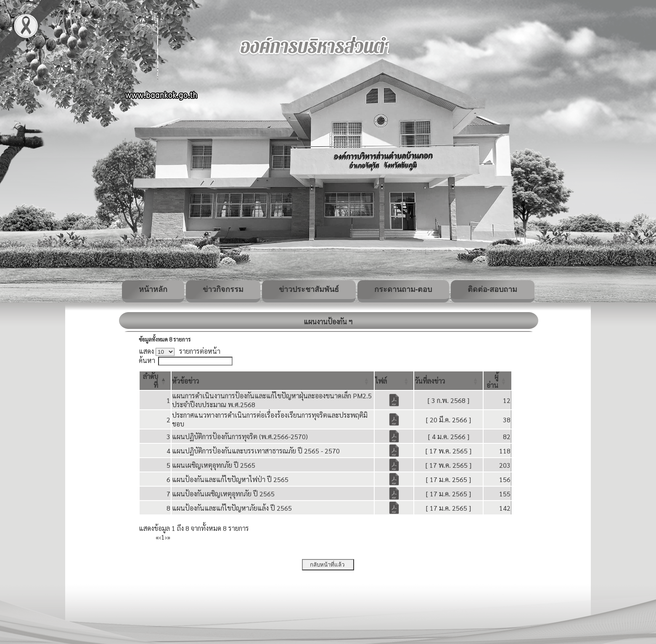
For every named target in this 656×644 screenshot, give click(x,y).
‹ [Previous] (160, 537)
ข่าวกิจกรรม (223, 289)
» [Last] (169, 537)
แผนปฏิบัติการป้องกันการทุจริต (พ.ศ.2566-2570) (240, 436)
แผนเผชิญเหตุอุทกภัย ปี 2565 (214, 465)
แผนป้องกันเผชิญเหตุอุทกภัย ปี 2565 (223, 494)
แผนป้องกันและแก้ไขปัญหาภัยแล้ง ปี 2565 (232, 508)
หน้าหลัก (153, 289)
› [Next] (166, 537)
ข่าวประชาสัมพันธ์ (309, 289)
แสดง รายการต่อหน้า (180, 351)
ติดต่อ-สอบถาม (493, 289)
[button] (185, 381)
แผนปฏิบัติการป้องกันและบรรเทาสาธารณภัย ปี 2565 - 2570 (256, 451)
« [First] (157, 537)
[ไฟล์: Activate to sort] (394, 381)
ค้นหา (147, 360)
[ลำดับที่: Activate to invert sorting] (155, 381)
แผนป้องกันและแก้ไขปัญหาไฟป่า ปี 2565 (230, 479)
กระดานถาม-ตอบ (403, 289)
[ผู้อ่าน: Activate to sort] (497, 381)
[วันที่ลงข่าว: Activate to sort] (448, 381)
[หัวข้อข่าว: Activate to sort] (273, 381)
